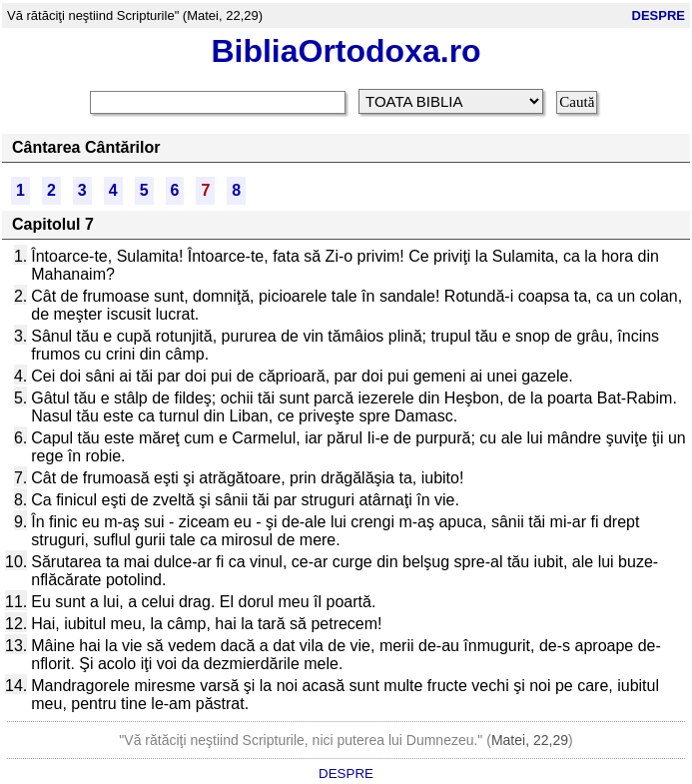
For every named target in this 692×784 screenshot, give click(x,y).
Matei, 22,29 (530, 740)
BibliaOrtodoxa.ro (346, 51)
